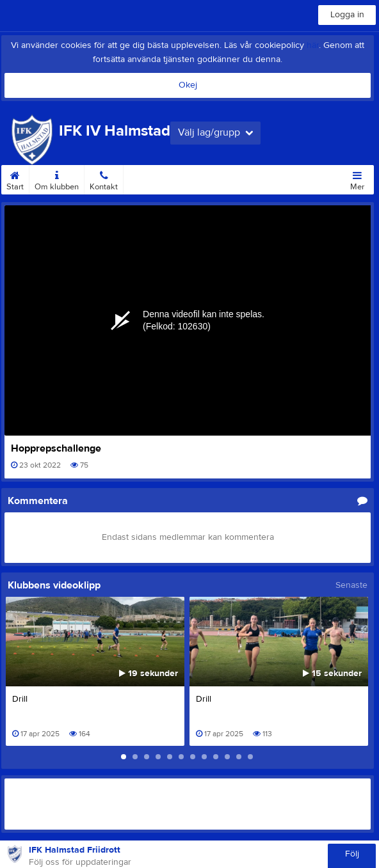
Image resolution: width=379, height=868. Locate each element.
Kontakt (104, 178)
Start (15, 178)
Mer (357, 178)
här (313, 45)
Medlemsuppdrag (218, 178)
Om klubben (57, 178)
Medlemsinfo (152, 178)
